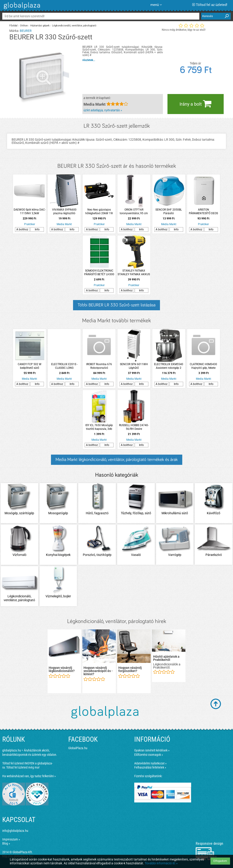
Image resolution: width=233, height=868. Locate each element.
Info (37, 229)
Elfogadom (220, 861)
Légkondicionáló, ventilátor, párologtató (74, 26)
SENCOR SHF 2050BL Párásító (169, 211)
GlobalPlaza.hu (78, 748)
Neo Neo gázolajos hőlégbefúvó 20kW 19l (99, 211)
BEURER (26, 31)
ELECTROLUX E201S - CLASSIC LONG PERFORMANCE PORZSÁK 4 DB (64, 366)
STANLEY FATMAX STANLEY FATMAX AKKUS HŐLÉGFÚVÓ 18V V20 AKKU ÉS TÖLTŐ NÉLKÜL (134, 273)
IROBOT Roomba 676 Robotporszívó (99, 366)
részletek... (89, 60)
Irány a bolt (195, 104)
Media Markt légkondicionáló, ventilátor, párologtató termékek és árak (117, 460)
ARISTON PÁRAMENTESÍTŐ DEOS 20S (203, 212)
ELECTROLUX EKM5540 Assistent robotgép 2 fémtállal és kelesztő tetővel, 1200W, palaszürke (169, 366)
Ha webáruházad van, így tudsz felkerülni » (29, 776)
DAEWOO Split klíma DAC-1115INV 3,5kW (30, 211)
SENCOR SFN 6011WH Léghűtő (134, 366)
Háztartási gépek (40, 26)
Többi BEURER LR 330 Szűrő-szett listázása (116, 305)
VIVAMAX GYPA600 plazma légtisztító (64, 211)
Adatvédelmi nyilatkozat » (150, 763)
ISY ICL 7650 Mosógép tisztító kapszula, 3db (99, 427)
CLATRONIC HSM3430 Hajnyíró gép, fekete (203, 366)
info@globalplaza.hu (15, 831)
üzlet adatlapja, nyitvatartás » (103, 110)
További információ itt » (161, 863)
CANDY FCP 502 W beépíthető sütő (30, 366)
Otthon (24, 26)
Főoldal (13, 26)
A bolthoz (22, 229)
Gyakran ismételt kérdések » (152, 750)
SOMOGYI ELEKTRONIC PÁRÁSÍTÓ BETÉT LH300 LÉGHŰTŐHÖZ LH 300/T (99, 273)
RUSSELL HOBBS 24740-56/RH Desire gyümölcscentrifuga (134, 427)
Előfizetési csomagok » (149, 755)
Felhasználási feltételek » (150, 767)
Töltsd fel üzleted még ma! (23, 767)
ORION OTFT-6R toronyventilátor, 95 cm (134, 211)
